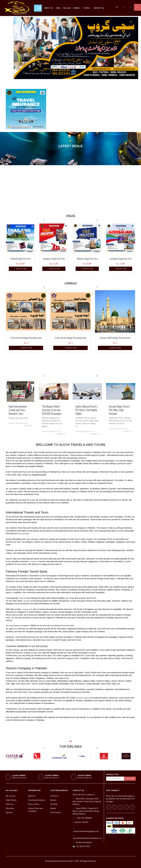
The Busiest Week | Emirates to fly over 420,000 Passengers (52, 410)
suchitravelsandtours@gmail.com (86, 831)
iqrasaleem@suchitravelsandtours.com (88, 838)
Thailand (27, 601)
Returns (53, 800)
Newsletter (10, 808)
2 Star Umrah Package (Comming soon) (26, 338)
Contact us (34, 562)
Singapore (26, 609)
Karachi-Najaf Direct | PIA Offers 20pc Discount (119, 410)
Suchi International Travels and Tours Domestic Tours (18, 410)
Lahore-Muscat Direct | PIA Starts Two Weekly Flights (86, 410)
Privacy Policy (34, 804)
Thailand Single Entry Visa (20, 259)
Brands (53, 808)
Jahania (33, 625)
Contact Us (55, 796)
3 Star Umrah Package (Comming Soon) (70, 338)
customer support (83, 698)
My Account (11, 796)
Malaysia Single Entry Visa (87, 259)
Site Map (54, 804)
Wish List (10, 804)
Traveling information (37, 800)
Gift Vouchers (56, 812)
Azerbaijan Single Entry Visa (121, 259)
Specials (9, 812)
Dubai (21, 598)
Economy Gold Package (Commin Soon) (115, 338)
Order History (11, 800)
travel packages (23, 534)
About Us (32, 796)
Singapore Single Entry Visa (54, 259)
